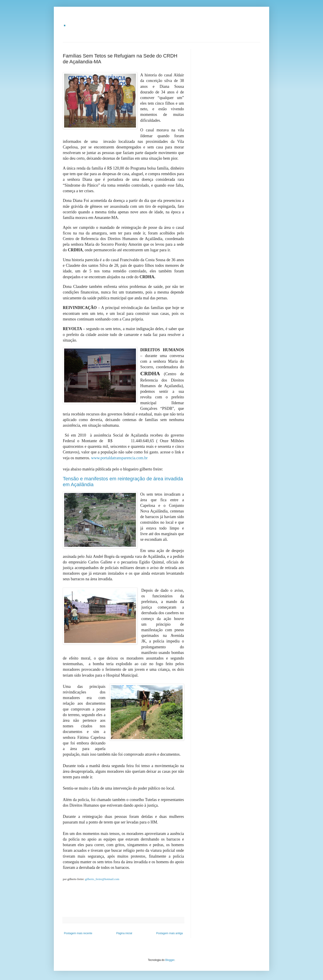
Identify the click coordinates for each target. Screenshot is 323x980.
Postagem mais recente (78, 933)
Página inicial (124, 933)
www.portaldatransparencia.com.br (119, 458)
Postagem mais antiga (169, 933)
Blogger (170, 960)
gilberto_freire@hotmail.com (102, 879)
